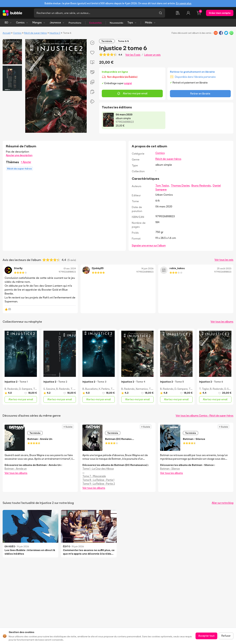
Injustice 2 (55, 33)
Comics (22, 23)
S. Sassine (49, 389)
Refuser (226, 636)
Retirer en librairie (200, 94)
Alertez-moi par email (132, 93)
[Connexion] (188, 13)
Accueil (7, 33)
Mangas (39, 23)
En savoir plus (184, 3)
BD (8, 23)
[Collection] (178, 13)
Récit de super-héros (35, 33)
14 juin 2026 (147, 268)
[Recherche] (95, 13)
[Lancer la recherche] (160, 13)
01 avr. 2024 (70, 268)
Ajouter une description (19, 155)
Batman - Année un (16, 469)
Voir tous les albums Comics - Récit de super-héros (205, 416)
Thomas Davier (180, 185)
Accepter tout (206, 636)
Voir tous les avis (224, 260)
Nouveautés (117, 23)
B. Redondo (11, 389)
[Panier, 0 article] (199, 13)
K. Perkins (104, 389)
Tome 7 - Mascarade (94, 476)
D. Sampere (26, 389)
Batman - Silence (170, 469)
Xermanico (142, 389)
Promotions (75, 23)
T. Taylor (76, 389)
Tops (132, 23)
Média (150, 23)
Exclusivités (96, 23)
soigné (128, 83)
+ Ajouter (26, 162)
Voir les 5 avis (133, 55)
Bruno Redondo (201, 185)
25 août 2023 (224, 268)
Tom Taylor (162, 185)
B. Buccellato (90, 389)
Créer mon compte (220, 13)
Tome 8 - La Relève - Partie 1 (98, 480)
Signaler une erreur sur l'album (149, 245)
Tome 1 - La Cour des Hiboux (98, 469)
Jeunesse (57, 23)
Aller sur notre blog (223, 503)
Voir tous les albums (222, 322)
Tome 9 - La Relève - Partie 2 (99, 484)
